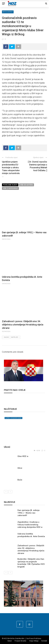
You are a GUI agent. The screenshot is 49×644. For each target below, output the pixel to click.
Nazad (6, 337)
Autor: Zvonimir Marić (13, 418)
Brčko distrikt (8, 12)
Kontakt (44, 641)
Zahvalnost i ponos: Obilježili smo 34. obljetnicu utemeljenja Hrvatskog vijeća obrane (23, 325)
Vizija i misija (34, 641)
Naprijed (15, 337)
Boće (20, 480)
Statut (10, 641)
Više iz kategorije (10, 188)
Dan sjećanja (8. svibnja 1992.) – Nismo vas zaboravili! (28, 513)
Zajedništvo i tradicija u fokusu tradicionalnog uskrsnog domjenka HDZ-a (30, 525)
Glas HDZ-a (23, 456)
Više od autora (27, 185)
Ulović (7, 447)
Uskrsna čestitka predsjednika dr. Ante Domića (31, 535)
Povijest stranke (20, 641)
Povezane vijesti (10, 185)
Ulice (20, 468)
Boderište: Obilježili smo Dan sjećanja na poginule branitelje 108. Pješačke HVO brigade (31, 563)
